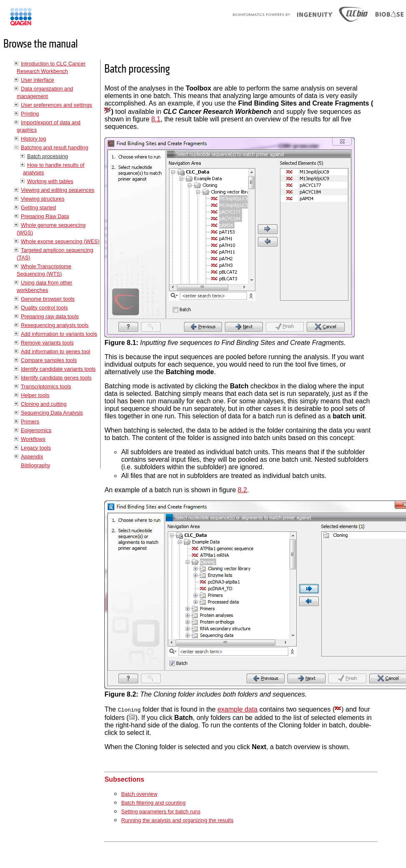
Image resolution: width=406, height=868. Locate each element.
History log (33, 139)
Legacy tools (36, 448)
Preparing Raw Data (45, 216)
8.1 (156, 119)
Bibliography (35, 465)
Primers (30, 421)
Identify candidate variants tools (58, 369)
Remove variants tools (47, 343)
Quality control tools (44, 308)
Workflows (33, 439)
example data (237, 709)
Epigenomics (36, 430)
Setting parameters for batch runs (161, 811)
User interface (38, 80)
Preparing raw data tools (50, 316)
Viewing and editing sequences (58, 190)
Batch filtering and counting (153, 803)
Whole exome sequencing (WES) (60, 241)
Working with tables (50, 181)
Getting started (38, 208)
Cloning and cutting (44, 404)
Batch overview (139, 794)
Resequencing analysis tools (55, 325)
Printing (30, 114)
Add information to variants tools (59, 334)
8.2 (242, 490)
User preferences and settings (57, 105)
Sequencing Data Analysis (52, 413)
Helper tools (35, 395)
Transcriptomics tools (46, 386)
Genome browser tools (48, 299)
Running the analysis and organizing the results (177, 820)
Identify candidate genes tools (56, 378)
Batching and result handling (55, 147)
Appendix (32, 457)
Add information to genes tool (55, 351)
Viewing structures (43, 199)
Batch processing (48, 156)
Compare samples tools (49, 360)
